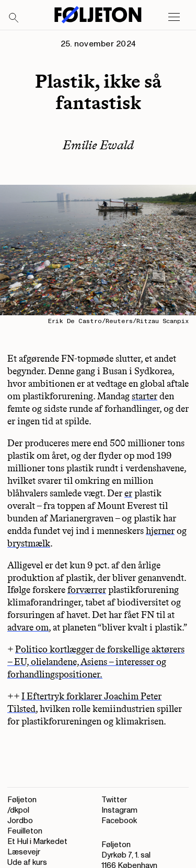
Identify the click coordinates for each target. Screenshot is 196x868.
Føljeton (22, 800)
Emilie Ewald (98, 145)
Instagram (119, 810)
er (128, 493)
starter (145, 396)
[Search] (14, 18)
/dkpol (18, 810)
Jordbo (20, 821)
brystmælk (29, 543)
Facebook (119, 821)
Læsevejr (24, 852)
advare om (28, 627)
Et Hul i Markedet (37, 842)
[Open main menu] (174, 17)
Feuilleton (25, 831)
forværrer (87, 590)
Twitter (114, 800)
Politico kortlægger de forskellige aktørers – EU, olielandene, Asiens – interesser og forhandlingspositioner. (96, 662)
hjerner (160, 531)
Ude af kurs (27, 863)
